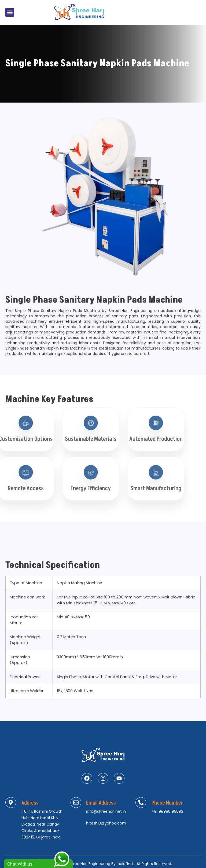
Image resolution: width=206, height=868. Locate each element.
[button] (10, 12)
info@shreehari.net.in (106, 811)
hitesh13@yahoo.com (106, 823)
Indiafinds (126, 864)
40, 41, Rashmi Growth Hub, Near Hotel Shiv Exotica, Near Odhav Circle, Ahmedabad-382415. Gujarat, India (42, 824)
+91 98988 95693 (167, 811)
